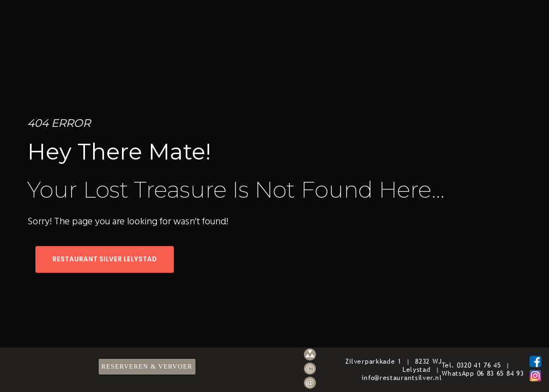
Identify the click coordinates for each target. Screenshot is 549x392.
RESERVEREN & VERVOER (147, 366)
